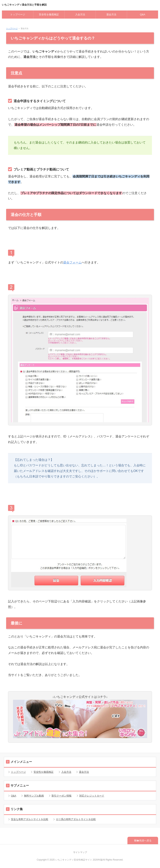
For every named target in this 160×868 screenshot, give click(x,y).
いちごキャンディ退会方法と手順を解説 (24, 5)
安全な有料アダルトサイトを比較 (30, 819)
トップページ (18, 14)
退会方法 (111, 14)
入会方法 (80, 14)
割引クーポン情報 (62, 796)
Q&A (142, 14)
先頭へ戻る (145, 841)
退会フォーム (72, 262)
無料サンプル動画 (34, 796)
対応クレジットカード (92, 796)
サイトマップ (80, 852)
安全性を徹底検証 (49, 14)
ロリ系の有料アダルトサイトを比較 (76, 819)
